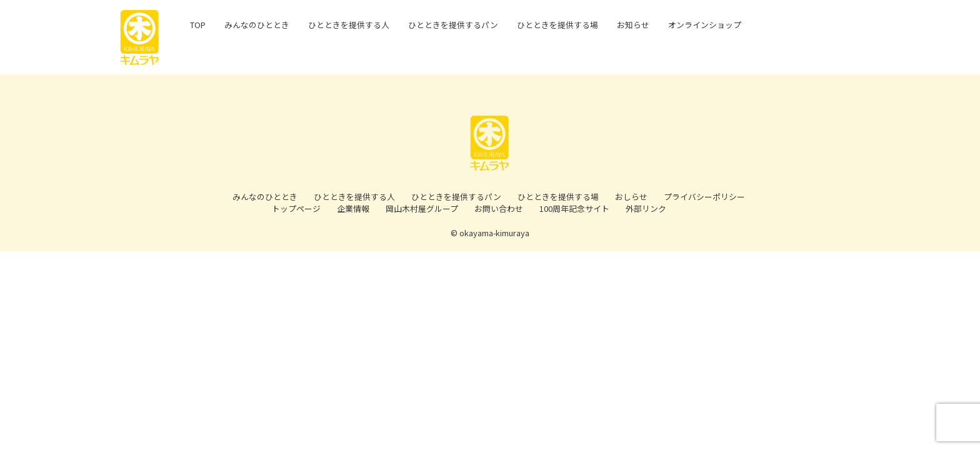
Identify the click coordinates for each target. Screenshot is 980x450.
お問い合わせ (499, 208)
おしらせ (631, 197)
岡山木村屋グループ (422, 208)
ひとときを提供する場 (558, 197)
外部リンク (646, 208)
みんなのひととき (265, 197)
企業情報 (353, 208)
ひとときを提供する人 (354, 197)
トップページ (296, 208)
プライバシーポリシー (704, 197)
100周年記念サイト (574, 208)
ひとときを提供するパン (456, 197)
